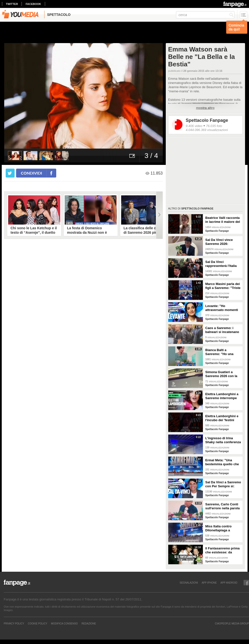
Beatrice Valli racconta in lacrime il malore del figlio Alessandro (223, 220)
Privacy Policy (14, 623)
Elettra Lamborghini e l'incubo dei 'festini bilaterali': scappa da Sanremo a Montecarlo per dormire (223, 418)
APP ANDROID (229, 583)
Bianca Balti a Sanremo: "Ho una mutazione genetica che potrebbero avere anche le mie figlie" (222, 352)
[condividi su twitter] (10, 173)
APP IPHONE (209, 583)
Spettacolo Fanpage (207, 120)
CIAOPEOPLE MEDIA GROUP (232, 623)
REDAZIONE (89, 623)
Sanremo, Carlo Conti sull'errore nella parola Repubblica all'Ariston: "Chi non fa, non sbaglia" (223, 506)
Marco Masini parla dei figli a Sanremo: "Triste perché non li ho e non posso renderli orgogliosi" (223, 286)
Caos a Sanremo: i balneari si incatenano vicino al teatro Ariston (223, 330)
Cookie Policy (37, 623)
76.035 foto (214, 126)
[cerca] (205, 15)
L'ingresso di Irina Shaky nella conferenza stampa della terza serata (223, 440)
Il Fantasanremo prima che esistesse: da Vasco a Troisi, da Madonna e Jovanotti (223, 550)
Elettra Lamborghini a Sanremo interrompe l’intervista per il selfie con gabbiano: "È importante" (222, 396)
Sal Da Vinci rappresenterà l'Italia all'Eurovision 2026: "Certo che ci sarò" (221, 264)
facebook (33, 4)
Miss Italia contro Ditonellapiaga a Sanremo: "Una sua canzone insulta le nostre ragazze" (220, 528)
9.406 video (194, 126)
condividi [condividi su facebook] (31, 173)
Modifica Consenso (64, 623)
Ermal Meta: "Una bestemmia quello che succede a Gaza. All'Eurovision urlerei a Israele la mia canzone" (223, 462)
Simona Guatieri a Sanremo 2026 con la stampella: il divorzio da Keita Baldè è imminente (221, 374)
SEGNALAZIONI (189, 583)
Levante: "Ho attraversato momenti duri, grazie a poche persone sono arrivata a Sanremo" (222, 308)
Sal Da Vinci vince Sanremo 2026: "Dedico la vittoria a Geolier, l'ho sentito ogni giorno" (221, 242)
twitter (12, 4)
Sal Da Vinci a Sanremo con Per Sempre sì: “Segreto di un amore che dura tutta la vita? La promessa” (223, 484)
